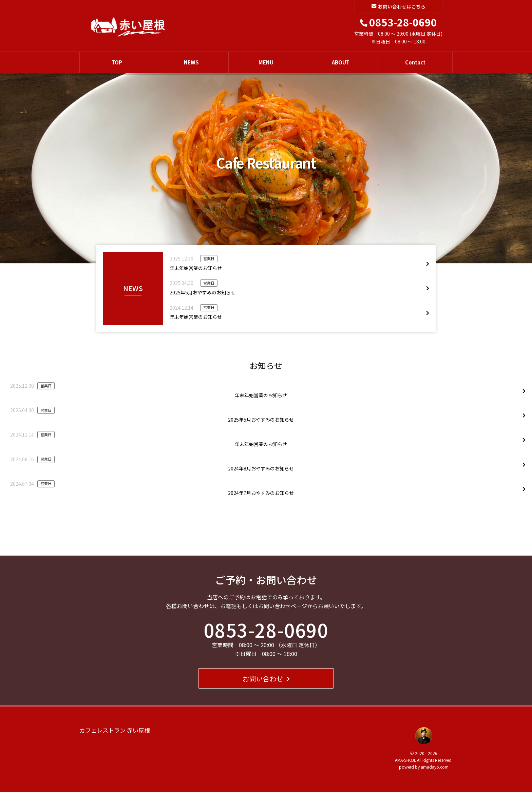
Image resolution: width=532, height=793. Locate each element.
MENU (266, 63)
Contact (415, 63)
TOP (117, 63)
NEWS (191, 63)
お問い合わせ (266, 679)
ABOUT (341, 63)
